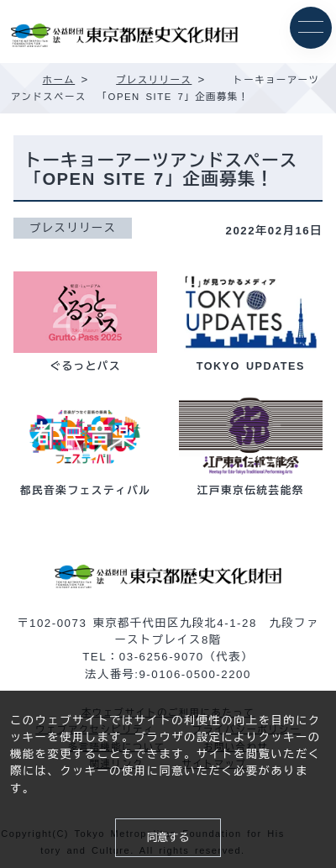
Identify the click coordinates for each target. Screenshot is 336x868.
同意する (168, 838)
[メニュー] (311, 28)
